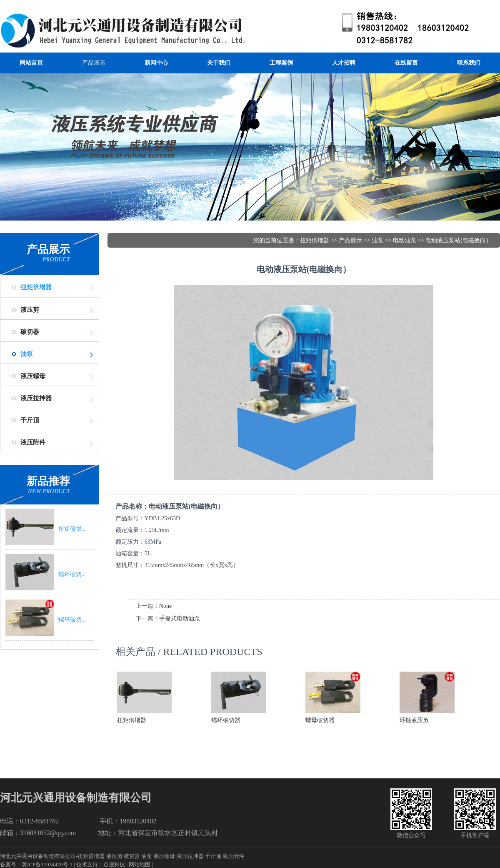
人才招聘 (344, 63)
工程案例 (281, 63)
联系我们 (469, 63)
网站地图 (140, 864)
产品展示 (94, 63)
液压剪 (114, 856)
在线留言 (406, 63)
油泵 (27, 354)
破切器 (132, 856)
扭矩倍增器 (36, 287)
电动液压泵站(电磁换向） (459, 240)
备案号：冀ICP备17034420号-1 (36, 864)
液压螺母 (164, 856)
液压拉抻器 (190, 856)
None (165, 606)
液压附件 (233, 856)
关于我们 (219, 63)
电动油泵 (405, 240)
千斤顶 (213, 856)
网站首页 (31, 63)
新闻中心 (156, 63)
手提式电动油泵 (180, 618)
